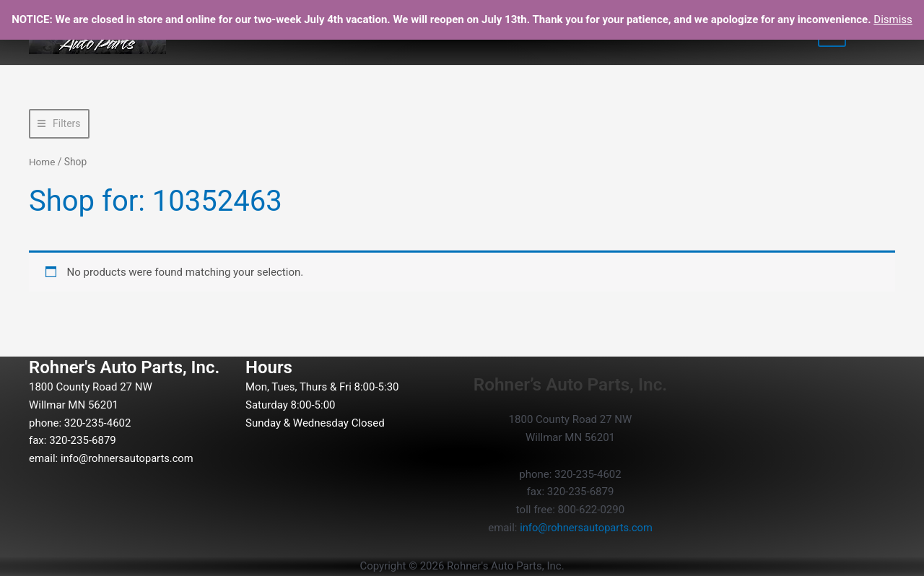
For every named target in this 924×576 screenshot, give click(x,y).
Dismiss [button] (893, 19)
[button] (59, 124)
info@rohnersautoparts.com (128, 458)
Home (42, 162)
